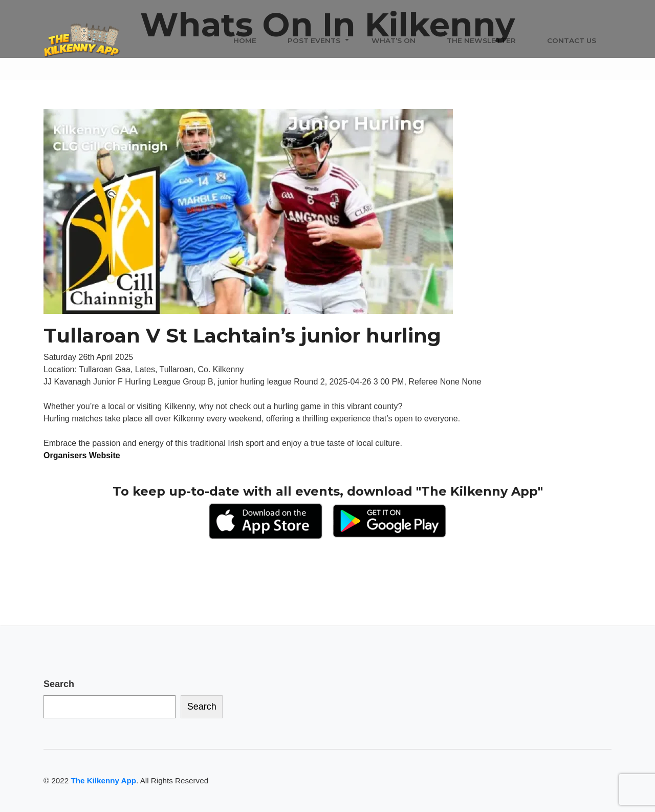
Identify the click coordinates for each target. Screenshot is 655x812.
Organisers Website (82, 455)
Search (59, 684)
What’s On (394, 40)
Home (245, 40)
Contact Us (572, 40)
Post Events (314, 40)
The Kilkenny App (103, 781)
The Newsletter (481, 40)
